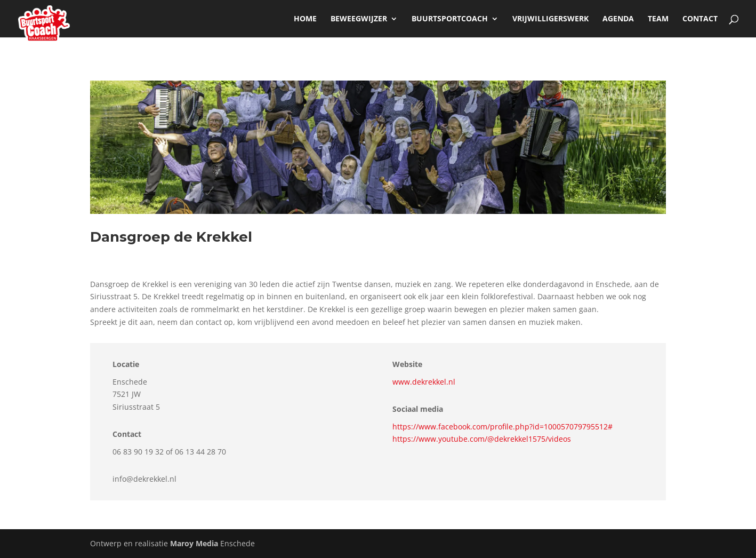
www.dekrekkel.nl (424, 382)
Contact (700, 19)
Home (305, 19)
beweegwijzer (359, 19)
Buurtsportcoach (450, 19)
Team (658, 19)
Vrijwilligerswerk (550, 19)
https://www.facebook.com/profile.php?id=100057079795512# (502, 427)
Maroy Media (194, 543)
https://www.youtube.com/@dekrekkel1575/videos (482, 439)
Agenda (618, 19)
